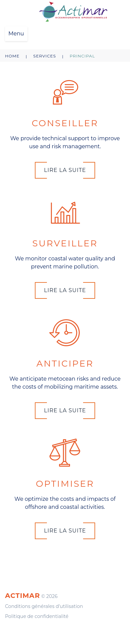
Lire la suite (65, 170)
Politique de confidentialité (37, 616)
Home (12, 56)
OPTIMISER (65, 484)
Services (45, 56)
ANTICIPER (65, 364)
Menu (16, 34)
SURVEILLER (65, 243)
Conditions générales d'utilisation (44, 606)
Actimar (22, 596)
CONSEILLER (65, 123)
